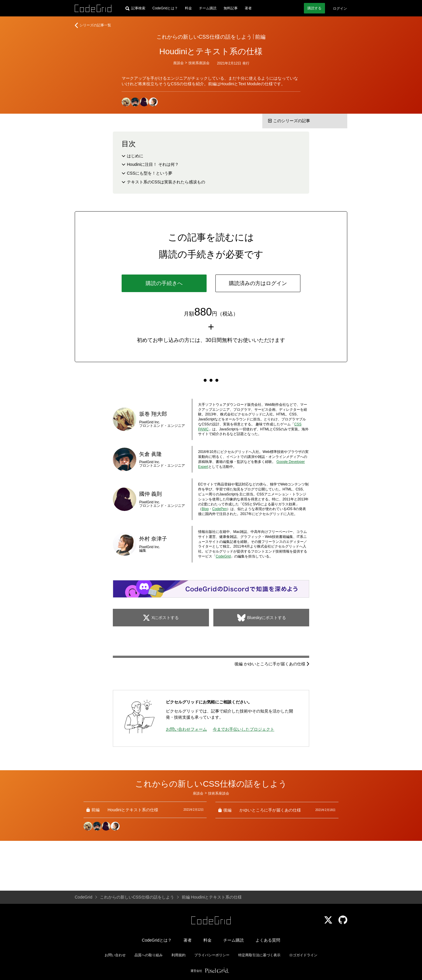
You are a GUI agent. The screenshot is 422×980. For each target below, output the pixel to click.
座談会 (178, 63)
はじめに (135, 156)
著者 (248, 8)
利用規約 (178, 955)
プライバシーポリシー (212, 955)
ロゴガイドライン (303, 955)
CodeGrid (223, 556)
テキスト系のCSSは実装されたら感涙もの (166, 182)
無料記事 (231, 8)
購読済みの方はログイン (258, 283)
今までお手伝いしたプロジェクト (244, 729)
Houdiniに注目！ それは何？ (153, 164)
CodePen (219, 509)
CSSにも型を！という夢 (150, 173)
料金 (188, 8)
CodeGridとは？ (165, 8)
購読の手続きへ (164, 283)
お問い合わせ (115, 955)
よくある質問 (268, 940)
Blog (205, 509)
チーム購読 (208, 8)
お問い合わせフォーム (186, 729)
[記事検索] (135, 8)
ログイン (340, 8)
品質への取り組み (149, 955)
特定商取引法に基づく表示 (259, 955)
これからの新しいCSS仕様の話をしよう (204, 37)
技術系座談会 (199, 63)
